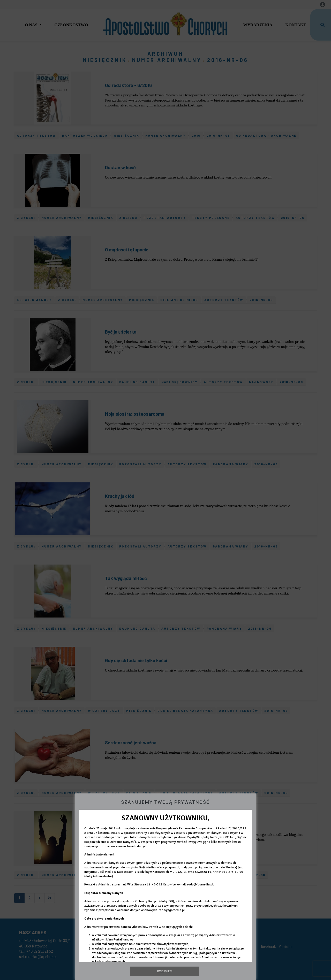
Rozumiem (165, 971)
